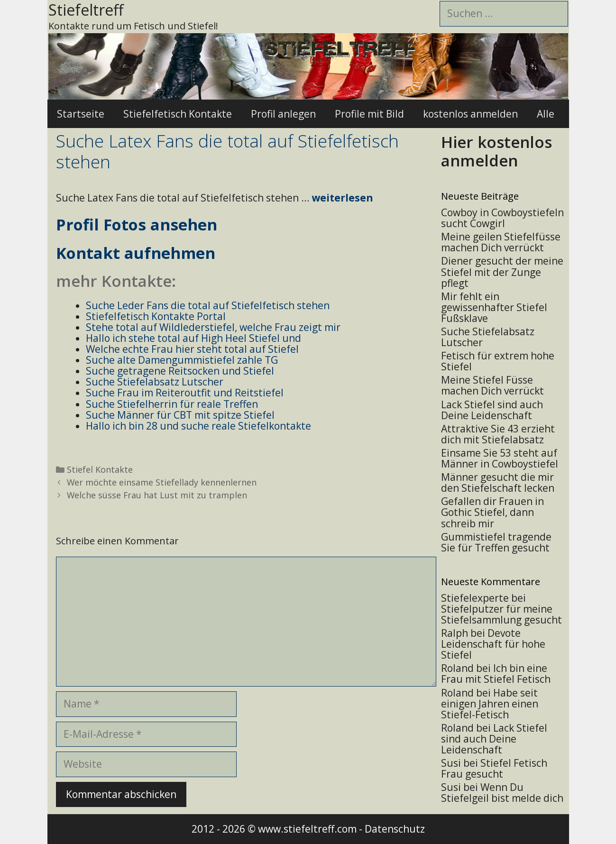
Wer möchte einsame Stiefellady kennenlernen (162, 482)
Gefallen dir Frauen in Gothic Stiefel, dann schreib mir (492, 512)
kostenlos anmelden (470, 114)
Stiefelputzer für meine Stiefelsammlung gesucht (501, 614)
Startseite (81, 114)
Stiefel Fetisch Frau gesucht (494, 768)
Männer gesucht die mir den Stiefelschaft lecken (498, 482)
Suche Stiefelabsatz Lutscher (488, 337)
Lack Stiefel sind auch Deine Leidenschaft (492, 410)
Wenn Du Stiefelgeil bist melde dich (502, 793)
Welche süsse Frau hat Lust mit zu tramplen (157, 495)
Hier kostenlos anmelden (496, 151)
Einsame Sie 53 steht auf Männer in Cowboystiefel (500, 458)
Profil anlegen (283, 114)
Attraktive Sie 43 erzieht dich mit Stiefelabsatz (498, 434)
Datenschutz (395, 829)
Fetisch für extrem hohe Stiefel (498, 361)
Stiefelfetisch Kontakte (178, 114)
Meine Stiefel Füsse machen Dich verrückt (492, 385)
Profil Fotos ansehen (137, 225)
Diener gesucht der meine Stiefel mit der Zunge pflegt (502, 272)
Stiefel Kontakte (100, 469)
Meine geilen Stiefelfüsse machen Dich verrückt (501, 242)
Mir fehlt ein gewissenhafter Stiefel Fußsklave (494, 307)
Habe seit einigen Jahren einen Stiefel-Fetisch (490, 704)
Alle (546, 114)
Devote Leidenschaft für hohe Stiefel (493, 644)
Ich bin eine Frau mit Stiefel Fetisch (496, 674)
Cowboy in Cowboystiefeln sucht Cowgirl (502, 218)
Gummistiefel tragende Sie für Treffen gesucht (496, 542)
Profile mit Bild (369, 114)
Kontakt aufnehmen (136, 253)
